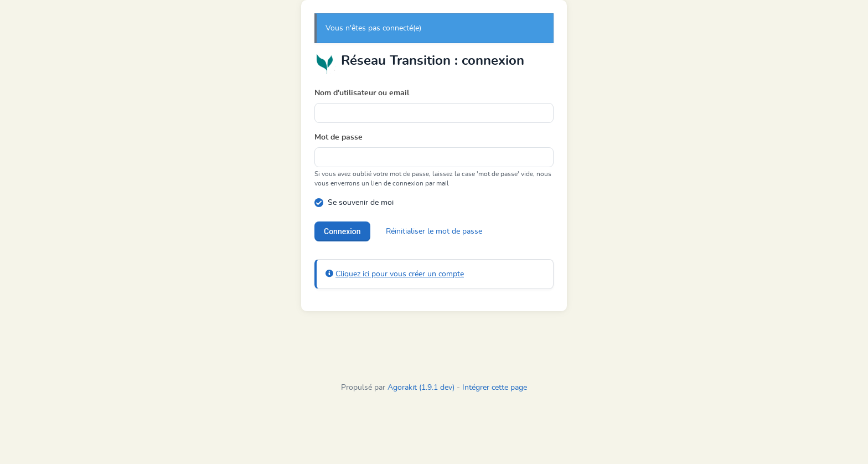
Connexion (342, 231)
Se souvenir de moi (361, 203)
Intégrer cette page (495, 388)
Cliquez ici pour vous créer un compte (400, 274)
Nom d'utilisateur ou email (362, 93)
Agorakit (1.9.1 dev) (421, 388)
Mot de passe (339, 137)
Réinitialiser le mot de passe (434, 231)
